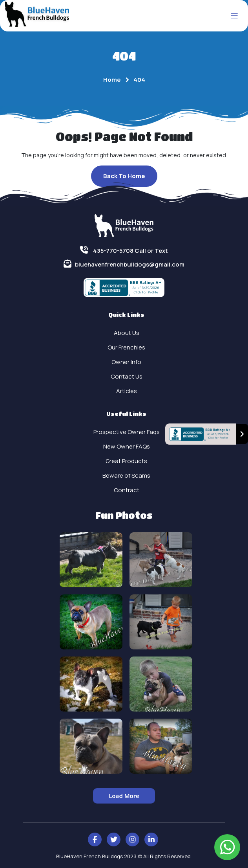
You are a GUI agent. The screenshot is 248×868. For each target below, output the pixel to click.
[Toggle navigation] (234, 16)
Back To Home (124, 176)
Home (112, 80)
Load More (124, 796)
